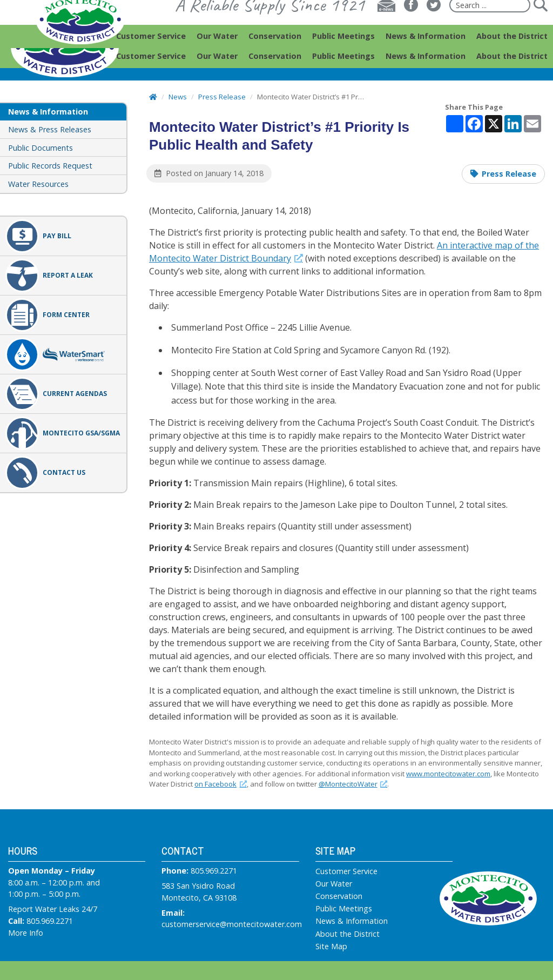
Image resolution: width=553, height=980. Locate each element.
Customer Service (346, 871)
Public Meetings (344, 909)
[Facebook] (411, 25)
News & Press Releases (50, 129)
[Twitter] (434, 25)
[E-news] (386, 25)
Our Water (334, 884)
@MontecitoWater (353, 784)
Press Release (509, 174)
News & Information (352, 921)
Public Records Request (50, 166)
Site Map (331, 947)
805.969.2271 (50, 921)
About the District (348, 934)
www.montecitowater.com (448, 774)
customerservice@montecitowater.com (232, 924)
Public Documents (41, 148)
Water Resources (38, 184)
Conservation (339, 896)
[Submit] (540, 25)
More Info (26, 933)
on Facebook (221, 784)
